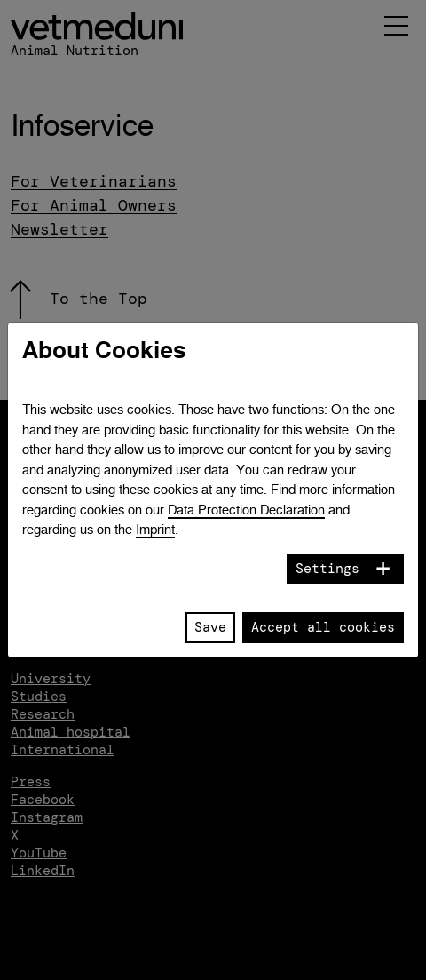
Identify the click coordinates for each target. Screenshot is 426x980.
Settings (327, 569)
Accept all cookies (323, 627)
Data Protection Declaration (246, 510)
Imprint (155, 529)
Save (210, 627)
